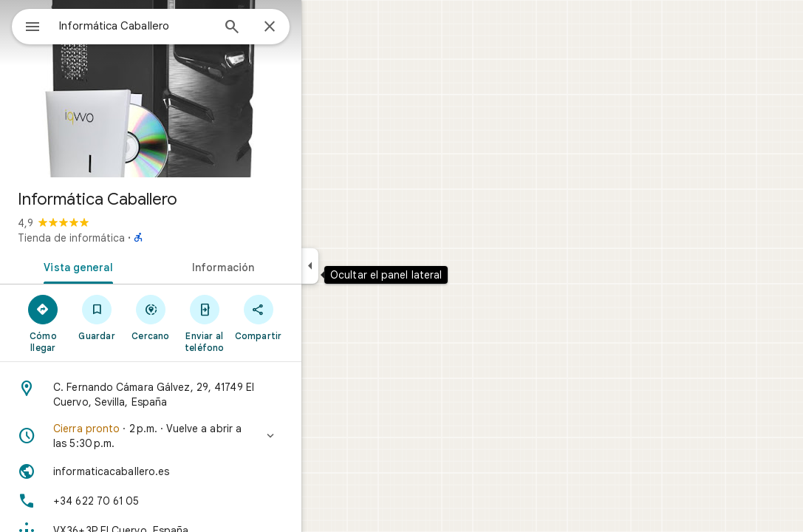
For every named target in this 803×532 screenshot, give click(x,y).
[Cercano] (204, 317)
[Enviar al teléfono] (257, 323)
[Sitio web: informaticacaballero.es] (204, 471)
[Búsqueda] (285, 28)
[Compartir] (311, 317)
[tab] (129, 266)
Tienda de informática (124, 238)
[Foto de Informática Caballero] (204, 89)
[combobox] (174, 26)
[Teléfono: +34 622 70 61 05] (204, 501)
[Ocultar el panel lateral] (363, 266)
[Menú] (27, 25)
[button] (204, 436)
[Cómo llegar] (96, 323)
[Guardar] (150, 317)
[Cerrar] (323, 27)
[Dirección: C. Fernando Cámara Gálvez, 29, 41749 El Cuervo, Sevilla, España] (204, 395)
